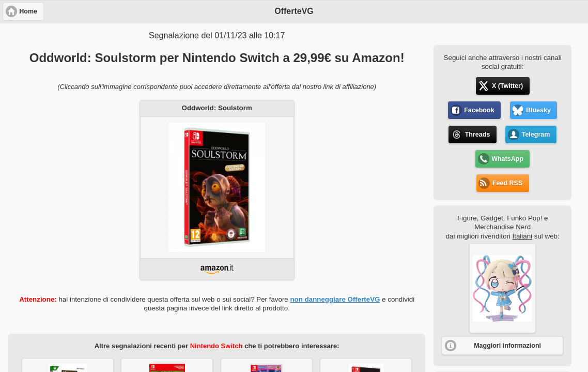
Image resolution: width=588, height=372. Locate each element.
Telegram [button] (536, 135)
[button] (502, 288)
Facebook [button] (479, 110)
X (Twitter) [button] (507, 86)
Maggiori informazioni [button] (507, 346)
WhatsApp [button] (507, 159)
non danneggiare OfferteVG (335, 299)
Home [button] (28, 11)
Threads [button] (478, 135)
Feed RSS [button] (507, 183)
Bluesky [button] (538, 110)
